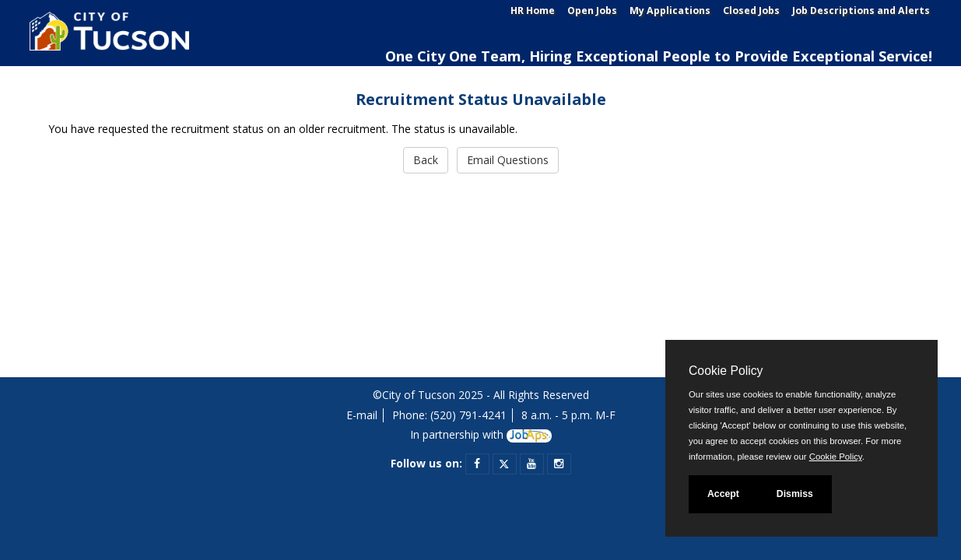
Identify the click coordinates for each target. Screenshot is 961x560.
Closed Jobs (751, 10)
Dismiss (795, 494)
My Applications (670, 10)
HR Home (533, 10)
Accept (723, 494)
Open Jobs (592, 10)
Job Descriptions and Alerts (861, 10)
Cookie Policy (726, 371)
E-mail (362, 415)
